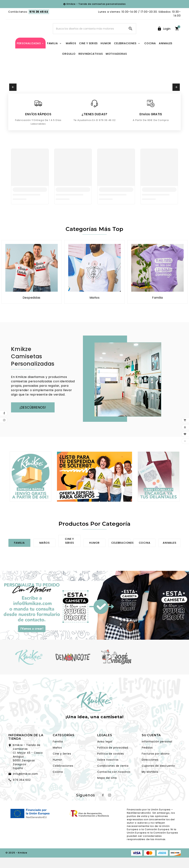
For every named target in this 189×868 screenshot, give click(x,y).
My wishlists (150, 783)
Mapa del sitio (107, 789)
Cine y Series (62, 765)
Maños (44, 554)
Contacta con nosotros (114, 783)
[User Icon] (164, 34)
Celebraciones (122, 554)
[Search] (89, 34)
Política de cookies (111, 765)
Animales (169, 554)
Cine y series (69, 552)
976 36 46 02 (39, 12)
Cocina (145, 554)
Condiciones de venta (113, 777)
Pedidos (147, 759)
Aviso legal (105, 753)
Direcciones (150, 771)
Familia (19, 554)
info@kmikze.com (25, 785)
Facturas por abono (156, 765)
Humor (94, 554)
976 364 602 (22, 791)
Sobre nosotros (108, 771)
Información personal (157, 753)
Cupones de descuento (158, 777)
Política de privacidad (113, 759)
